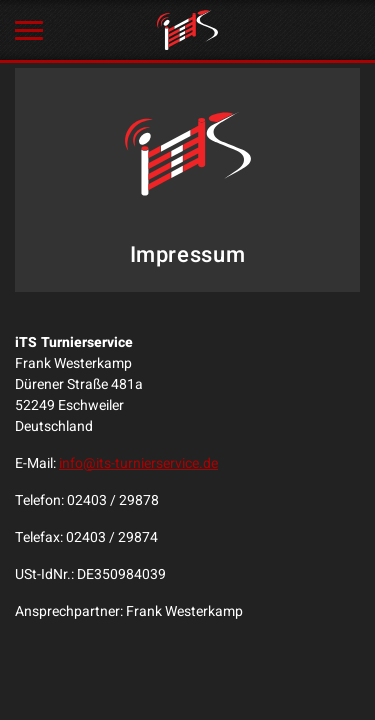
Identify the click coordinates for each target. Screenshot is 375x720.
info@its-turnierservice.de (138, 463)
